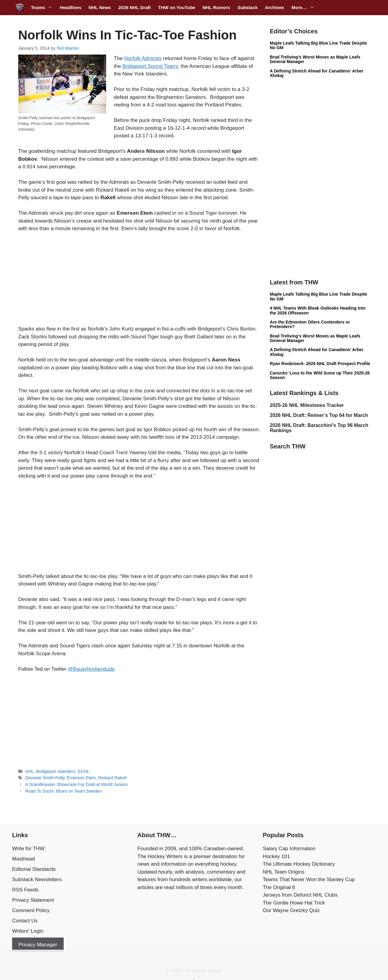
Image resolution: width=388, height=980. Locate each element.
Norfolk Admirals (143, 58)
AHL (29, 771)
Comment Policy (31, 910)
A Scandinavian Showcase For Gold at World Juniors (76, 784)
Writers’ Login (28, 931)
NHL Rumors (216, 7)
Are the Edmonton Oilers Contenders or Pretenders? (310, 324)
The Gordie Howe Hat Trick (294, 903)
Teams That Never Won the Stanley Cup (309, 879)
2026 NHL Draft (134, 7)
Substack (248, 7)
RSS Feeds (25, 890)
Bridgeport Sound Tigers (150, 66)
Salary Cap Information (289, 849)
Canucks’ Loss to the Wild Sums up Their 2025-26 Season (320, 375)
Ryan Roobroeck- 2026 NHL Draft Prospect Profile (320, 364)
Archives (274, 7)
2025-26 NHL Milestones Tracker (307, 405)
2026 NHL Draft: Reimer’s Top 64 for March (319, 415)
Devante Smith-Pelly (45, 778)
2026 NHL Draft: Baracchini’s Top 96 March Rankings (319, 428)
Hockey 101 (276, 856)
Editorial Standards (34, 869)
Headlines (70, 7)
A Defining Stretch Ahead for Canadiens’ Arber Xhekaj (317, 73)
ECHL (84, 771)
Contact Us (25, 921)
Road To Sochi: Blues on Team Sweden (64, 791)
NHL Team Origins (284, 872)
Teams (43, 8)
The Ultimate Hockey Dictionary (299, 864)
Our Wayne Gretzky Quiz (291, 910)
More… (305, 8)
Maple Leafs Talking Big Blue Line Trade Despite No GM (318, 45)
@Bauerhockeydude (91, 669)
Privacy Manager (38, 945)
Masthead (23, 859)
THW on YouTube (176, 7)
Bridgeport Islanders (56, 771)
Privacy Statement (33, 900)
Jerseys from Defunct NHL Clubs (300, 895)
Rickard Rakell (112, 778)
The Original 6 (279, 887)
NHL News (100, 7)
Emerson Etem (81, 778)
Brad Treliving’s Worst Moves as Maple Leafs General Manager (315, 59)
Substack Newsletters (37, 879)
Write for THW (28, 849)
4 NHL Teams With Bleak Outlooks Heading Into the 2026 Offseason (318, 310)
